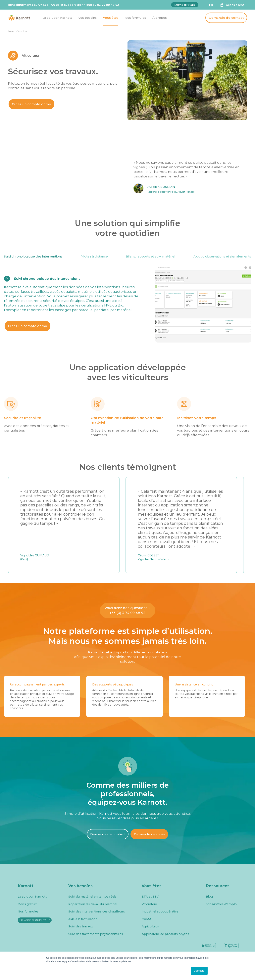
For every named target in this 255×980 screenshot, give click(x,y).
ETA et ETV (150, 897)
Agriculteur (150, 927)
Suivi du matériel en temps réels (92, 897)
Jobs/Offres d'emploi (222, 904)
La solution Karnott (32, 897)
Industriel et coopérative (160, 912)
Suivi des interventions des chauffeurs (97, 912)
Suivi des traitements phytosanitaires (96, 934)
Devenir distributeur (35, 920)
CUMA (147, 919)
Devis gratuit (185, 5)
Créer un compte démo (31, 104)
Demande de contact (226, 18)
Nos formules (28, 912)
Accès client (235, 5)
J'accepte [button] (199, 971)
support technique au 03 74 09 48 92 (92, 5)
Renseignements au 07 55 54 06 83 (34, 5)
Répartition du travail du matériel (93, 904)
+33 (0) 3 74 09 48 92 (127, 613)
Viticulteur (150, 904)
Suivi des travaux (81, 927)
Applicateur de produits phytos (165, 934)
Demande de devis (149, 834)
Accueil (12, 31)
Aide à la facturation (83, 919)
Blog (209, 897)
